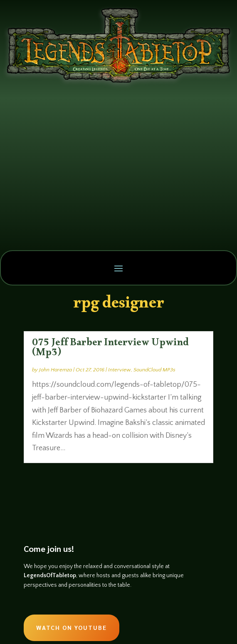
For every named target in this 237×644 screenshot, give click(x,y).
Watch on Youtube (72, 627)
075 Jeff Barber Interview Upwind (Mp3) (110, 349)
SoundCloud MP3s (154, 370)
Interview (120, 370)
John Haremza (56, 370)
